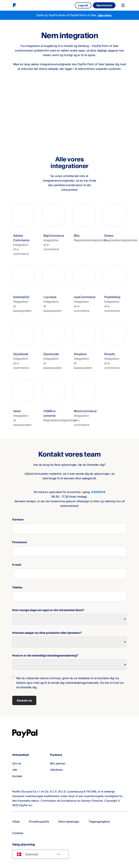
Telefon (17, 587)
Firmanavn (20, 542)
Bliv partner (58, 763)
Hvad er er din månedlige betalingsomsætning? (45, 655)
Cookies (18, 833)
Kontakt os (24, 700)
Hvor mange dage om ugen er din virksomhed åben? (48, 610)
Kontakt (17, 776)
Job (15, 770)
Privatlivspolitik (39, 822)
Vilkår (16, 822)
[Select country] (40, 854)
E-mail (17, 565)
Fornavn (18, 519)
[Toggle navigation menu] (123, 5)
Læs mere (104, 15)
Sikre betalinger (69, 822)
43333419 (98, 492)
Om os (17, 763)
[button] (23, 230)
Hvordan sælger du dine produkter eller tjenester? (47, 633)
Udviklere (56, 770)
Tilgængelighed (99, 822)
